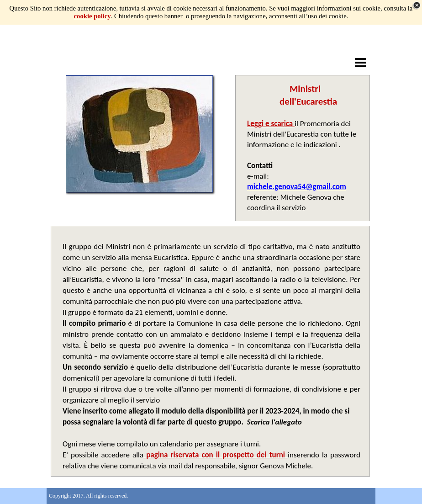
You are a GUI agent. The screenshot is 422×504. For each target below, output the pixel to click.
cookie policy (92, 16)
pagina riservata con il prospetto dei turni (216, 455)
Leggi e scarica (271, 124)
